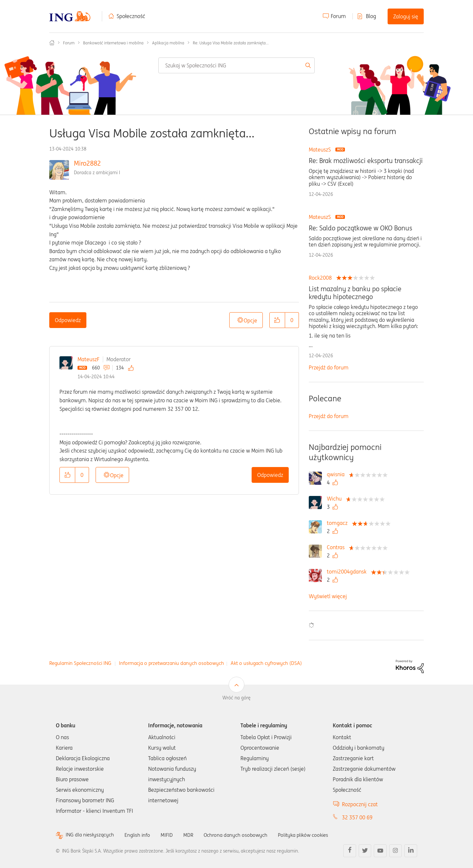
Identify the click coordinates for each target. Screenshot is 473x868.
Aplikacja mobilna (168, 43)
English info (140, 835)
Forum (338, 16)
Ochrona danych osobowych (241, 835)
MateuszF (89, 359)
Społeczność (131, 16)
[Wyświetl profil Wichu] (336, 499)
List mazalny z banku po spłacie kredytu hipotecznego (355, 293)
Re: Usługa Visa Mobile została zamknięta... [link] (231, 43)
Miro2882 (87, 163)
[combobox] (236, 65)
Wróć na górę (236, 698)
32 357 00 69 (357, 817)
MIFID (170, 835)
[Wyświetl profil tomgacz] (339, 523)
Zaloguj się (406, 16)
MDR (192, 835)
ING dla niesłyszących (91, 835)
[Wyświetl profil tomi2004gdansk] (348, 572)
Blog (371, 16)
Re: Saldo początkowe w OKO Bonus (360, 228)
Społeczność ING (52, 43)
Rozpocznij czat (360, 804)
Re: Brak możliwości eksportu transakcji (366, 161)
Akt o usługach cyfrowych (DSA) (266, 663)
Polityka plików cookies (312, 835)
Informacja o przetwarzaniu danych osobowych (171, 663)
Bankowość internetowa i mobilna (113, 43)
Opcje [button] (250, 320)
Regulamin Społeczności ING (80, 663)
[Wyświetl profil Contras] (337, 547)
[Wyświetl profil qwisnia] (337, 474)
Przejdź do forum (329, 367)
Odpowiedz (68, 320)
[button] (277, 320)
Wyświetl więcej (328, 596)
